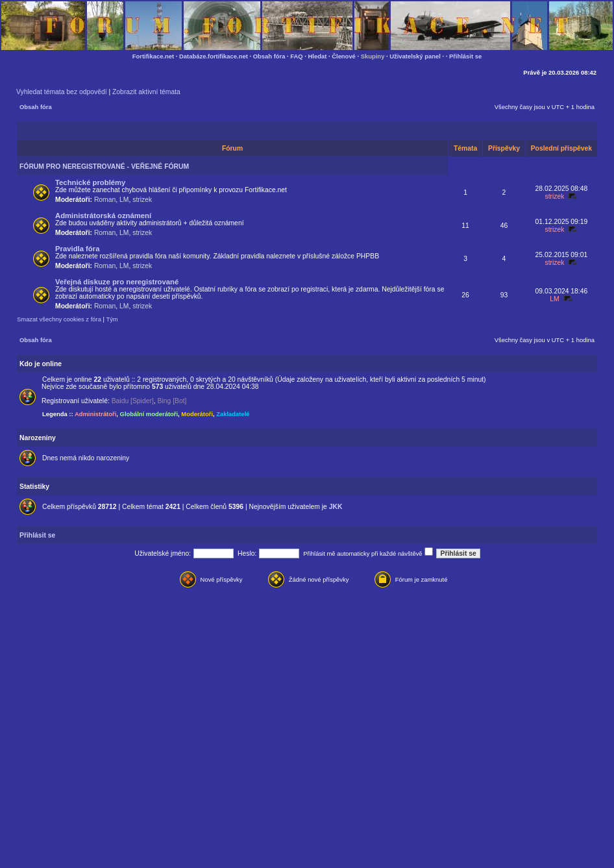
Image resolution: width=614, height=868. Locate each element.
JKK (336, 507)
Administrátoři (95, 414)
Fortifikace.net (153, 56)
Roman (105, 200)
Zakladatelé (233, 414)
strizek (142, 200)
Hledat (318, 56)
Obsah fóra (269, 56)
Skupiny (373, 56)
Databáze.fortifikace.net (214, 56)
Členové (344, 56)
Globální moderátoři (149, 414)
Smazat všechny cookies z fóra (59, 319)
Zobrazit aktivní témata (146, 92)
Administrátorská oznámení (103, 216)
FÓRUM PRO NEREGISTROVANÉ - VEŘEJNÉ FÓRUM (104, 167)
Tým (112, 319)
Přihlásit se (465, 56)
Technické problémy (90, 182)
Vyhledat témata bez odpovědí (62, 92)
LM (124, 200)
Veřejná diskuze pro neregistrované (117, 282)
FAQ (296, 56)
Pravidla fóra (77, 249)
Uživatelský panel (415, 56)
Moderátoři (197, 414)
